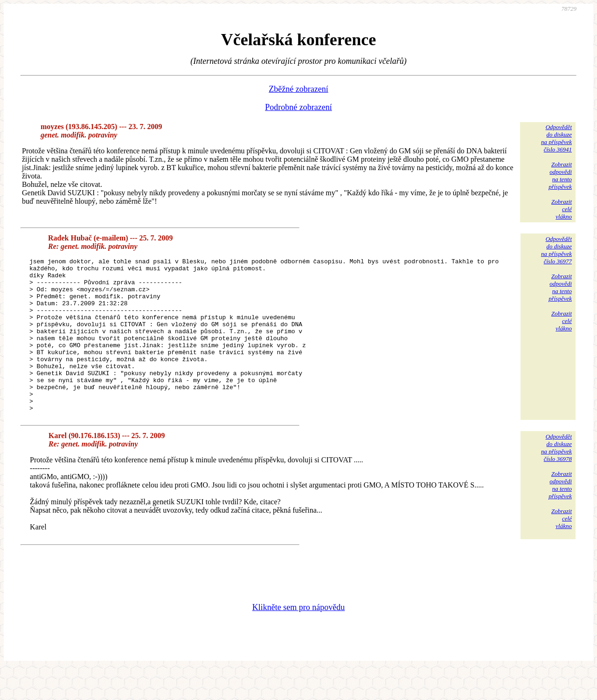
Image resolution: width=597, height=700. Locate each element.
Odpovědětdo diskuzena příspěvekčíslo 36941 (556, 138)
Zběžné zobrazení (298, 89)
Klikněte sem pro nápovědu (298, 638)
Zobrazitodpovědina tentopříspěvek (560, 175)
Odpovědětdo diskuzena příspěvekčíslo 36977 (556, 250)
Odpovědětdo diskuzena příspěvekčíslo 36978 (556, 478)
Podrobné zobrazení (298, 107)
